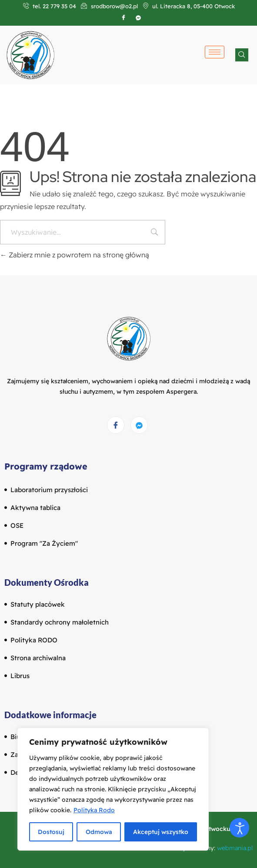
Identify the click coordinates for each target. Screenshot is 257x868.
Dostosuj (51, 832)
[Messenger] (139, 425)
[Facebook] (123, 17)
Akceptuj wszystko (161, 832)
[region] (113, 789)
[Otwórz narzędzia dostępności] (239, 828)
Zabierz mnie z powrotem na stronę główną (75, 255)
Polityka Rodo (94, 810)
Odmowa (98, 832)
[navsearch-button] (242, 55)
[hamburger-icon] (215, 52)
